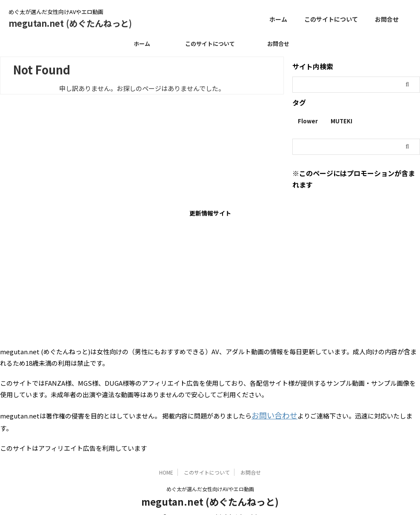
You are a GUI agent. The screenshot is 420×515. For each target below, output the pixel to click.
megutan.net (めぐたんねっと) (70, 23)
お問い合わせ (271, 414)
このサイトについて (331, 19)
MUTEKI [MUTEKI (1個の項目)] (341, 121)
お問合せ (387, 19)
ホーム (278, 19)
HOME (166, 459)
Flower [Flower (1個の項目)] (308, 121)
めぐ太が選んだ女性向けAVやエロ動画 (210, 475)
